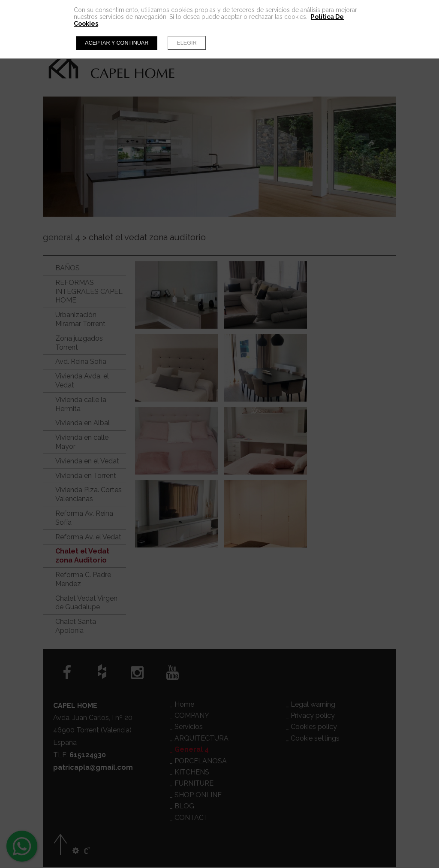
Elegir (186, 43)
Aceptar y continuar (117, 43)
